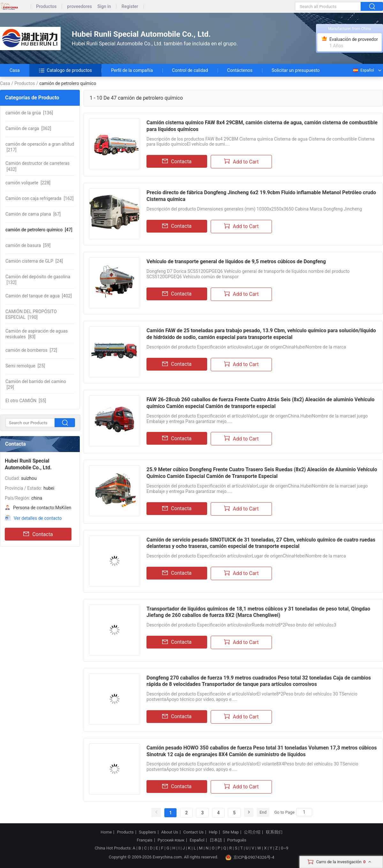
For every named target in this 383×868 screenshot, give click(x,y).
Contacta (38, 534)
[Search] (304, 812)
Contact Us (193, 832)
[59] (28, 245)
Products (125, 832)
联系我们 (274, 832)
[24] (34, 261)
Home (106, 832)
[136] (29, 113)
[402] (39, 296)
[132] (38, 280)
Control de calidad (190, 70)
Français (144, 840)
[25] (25, 366)
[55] (26, 401)
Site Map (231, 832)
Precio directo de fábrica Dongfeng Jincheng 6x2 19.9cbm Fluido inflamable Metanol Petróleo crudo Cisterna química (261, 196)
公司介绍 (252, 832)
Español (363, 70)
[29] (36, 384)
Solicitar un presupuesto (296, 70)
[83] (37, 334)
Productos (46, 7)
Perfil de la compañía (132, 70)
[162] (39, 198)
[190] (31, 314)
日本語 (216, 840)
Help (213, 832)
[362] (28, 128)
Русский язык (171, 840)
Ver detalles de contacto (38, 518)
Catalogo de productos (65, 70)
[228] (28, 183)
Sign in (104, 7)
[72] (31, 350)
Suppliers (147, 832)
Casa (15, 70)
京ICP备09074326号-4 (250, 857)
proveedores (79, 7)
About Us (170, 832)
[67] (33, 214)
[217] (40, 147)
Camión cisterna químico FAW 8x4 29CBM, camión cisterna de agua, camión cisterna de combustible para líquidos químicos (262, 126)
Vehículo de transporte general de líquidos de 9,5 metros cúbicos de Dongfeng (236, 261)
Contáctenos (240, 70)
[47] (39, 230)
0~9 (285, 848)
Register (130, 7)
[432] (38, 166)
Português (237, 840)
